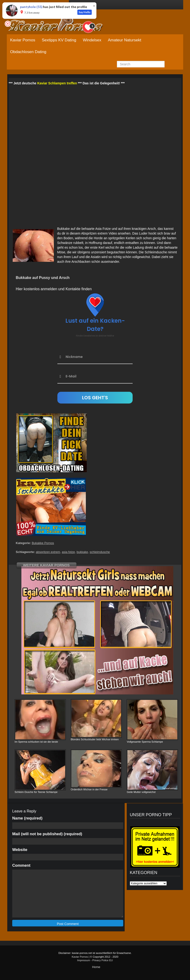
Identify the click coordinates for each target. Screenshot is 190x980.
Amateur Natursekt (125, 40)
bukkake (82, 552)
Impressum (83, 960)
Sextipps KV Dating (59, 40)
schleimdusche (100, 552)
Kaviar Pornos (23, 40)
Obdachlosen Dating (28, 52)
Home (96, 967)
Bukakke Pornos (43, 543)
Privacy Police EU (102, 960)
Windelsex (92, 40)
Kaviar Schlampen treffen (57, 83)
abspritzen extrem (48, 552)
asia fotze (68, 552)
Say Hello (85, 12)
